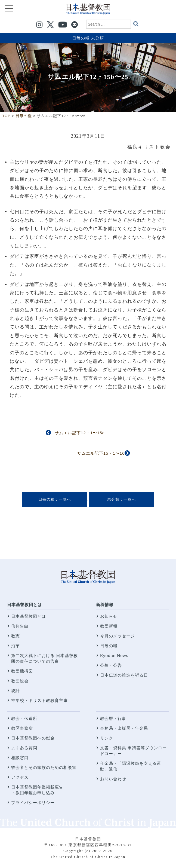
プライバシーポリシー (33, 803)
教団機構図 (22, 671)
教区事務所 (22, 728)
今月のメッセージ (118, 636)
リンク (107, 738)
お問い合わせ (113, 779)
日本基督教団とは (24, 605)
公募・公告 (111, 665)
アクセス (20, 777)
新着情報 (105, 605)
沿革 (16, 646)
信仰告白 (20, 626)
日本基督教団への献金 (33, 738)
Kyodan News (114, 655)
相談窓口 (20, 758)
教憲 (16, 636)
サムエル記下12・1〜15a (80, 433)
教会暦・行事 (113, 718)
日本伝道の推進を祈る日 (124, 675)
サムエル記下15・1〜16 (101, 453)
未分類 (97, 38)
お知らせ (109, 616)
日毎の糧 (81, 38)
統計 (16, 691)
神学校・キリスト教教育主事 (39, 700)
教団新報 (109, 626)
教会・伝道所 (24, 718)
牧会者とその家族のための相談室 (44, 767)
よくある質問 (24, 748)
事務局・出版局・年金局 (124, 728)
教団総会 (20, 681)
